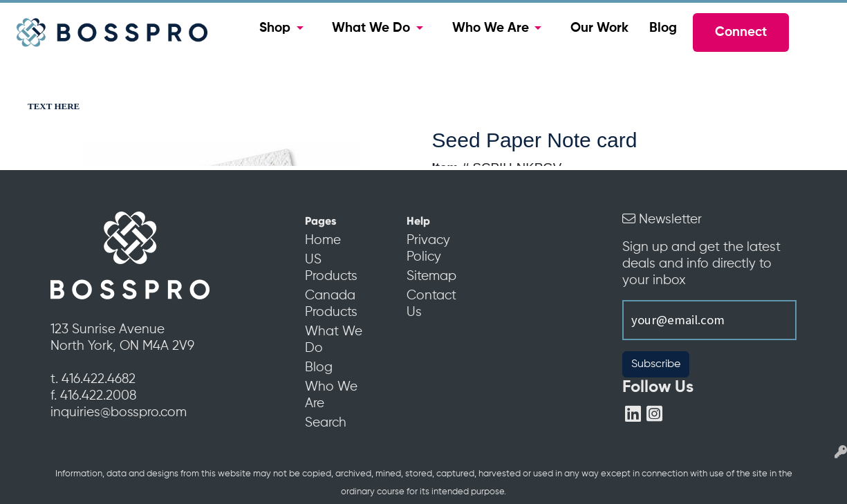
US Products (331, 268)
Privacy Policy (428, 249)
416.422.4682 (99, 380)
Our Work (599, 28)
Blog (663, 28)
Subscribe (656, 364)
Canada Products (331, 304)
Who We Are (491, 28)
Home (323, 241)
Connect (741, 32)
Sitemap (431, 277)
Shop (275, 28)
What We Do (371, 28)
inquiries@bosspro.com (119, 413)
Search (326, 423)
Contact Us (431, 304)
